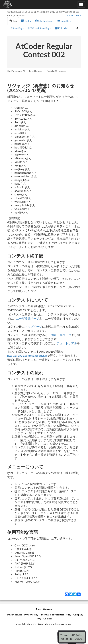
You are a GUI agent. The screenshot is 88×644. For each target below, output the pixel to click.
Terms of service (14, 615)
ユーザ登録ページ (28, 318)
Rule (38, 609)
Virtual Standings (39, 28)
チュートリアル (67, 343)
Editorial (61, 28)
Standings (17, 28)
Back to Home (74, 15)
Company (78, 615)
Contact (48, 619)
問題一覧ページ (61, 335)
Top (13, 21)
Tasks (26, 21)
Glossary (47, 609)
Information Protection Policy (56, 615)
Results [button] (64, 21)
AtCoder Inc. (46, 624)
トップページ (33, 327)
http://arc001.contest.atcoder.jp (27, 355)
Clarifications (44, 21)
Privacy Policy (31, 615)
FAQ (39, 619)
